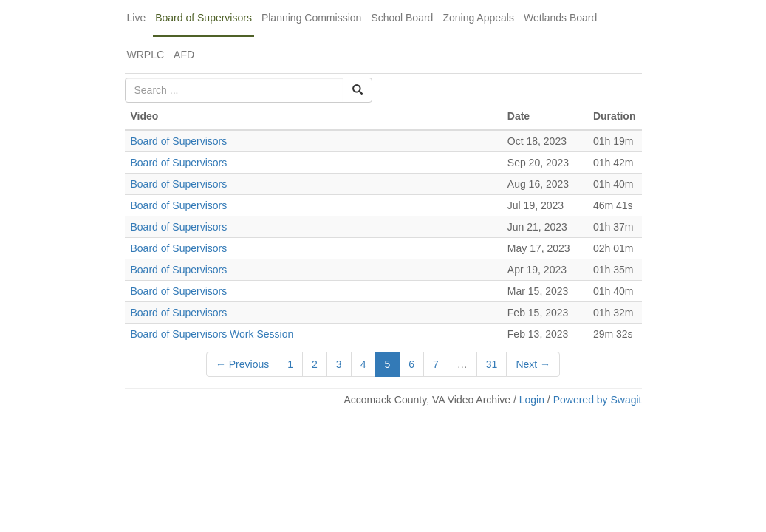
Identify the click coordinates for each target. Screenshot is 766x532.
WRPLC (146, 55)
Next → (533, 364)
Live (137, 18)
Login (532, 400)
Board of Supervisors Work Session (212, 334)
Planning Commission (311, 18)
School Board (402, 18)
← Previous (242, 364)
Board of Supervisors (204, 18)
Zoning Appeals (478, 18)
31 (492, 364)
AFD (184, 55)
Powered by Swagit (598, 400)
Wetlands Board (560, 18)
